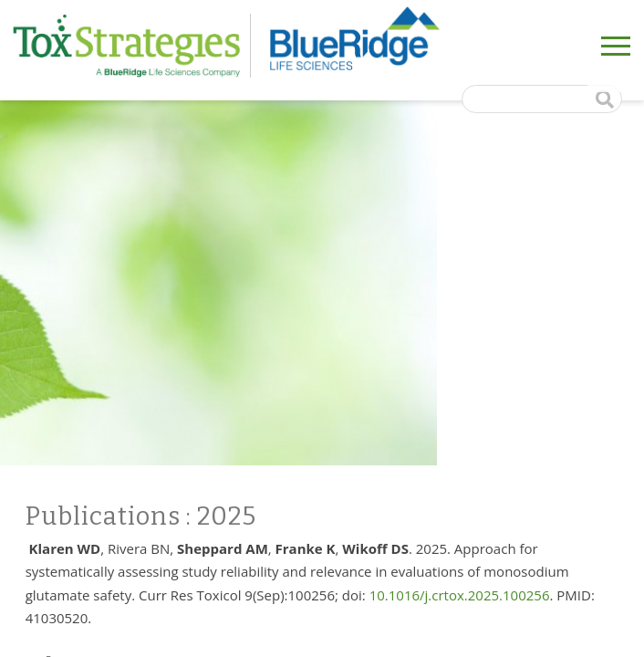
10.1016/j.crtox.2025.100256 (460, 595)
